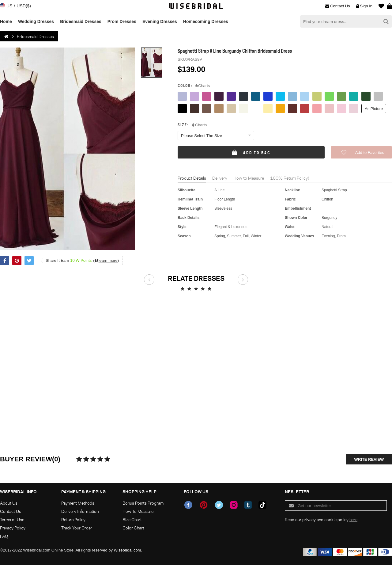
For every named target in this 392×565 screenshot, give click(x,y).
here (353, 519)
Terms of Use (12, 519)
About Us (9, 503)
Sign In (364, 6)
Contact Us (337, 6)
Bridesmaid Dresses (81, 21)
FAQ (4, 536)
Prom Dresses (122, 21)
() (106, 260)
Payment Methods (78, 503)
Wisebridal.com (128, 550)
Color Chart (133, 528)
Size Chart (132, 519)
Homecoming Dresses (206, 21)
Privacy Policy (13, 528)
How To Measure (138, 511)
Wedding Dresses (36, 21)
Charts (203, 86)
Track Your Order (77, 528)
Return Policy (73, 519)
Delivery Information (80, 511)
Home (6, 21)
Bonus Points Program (143, 503)
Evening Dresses (160, 21)
